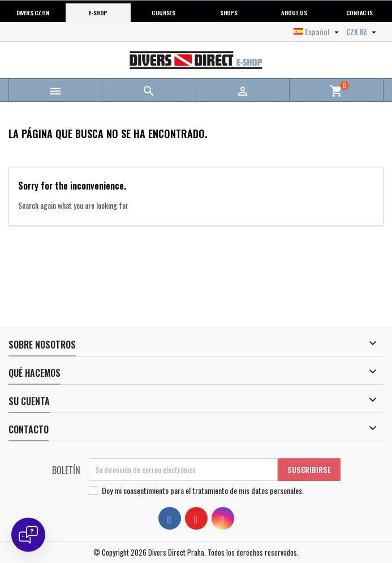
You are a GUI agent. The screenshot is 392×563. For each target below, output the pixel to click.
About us (294, 12)
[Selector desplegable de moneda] (363, 32)
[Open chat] (28, 535)
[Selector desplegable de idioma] (318, 32)
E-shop (98, 12)
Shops (229, 12)
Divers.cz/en (33, 12)
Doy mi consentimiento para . (203, 491)
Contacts (359, 12)
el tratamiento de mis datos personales (244, 490)
